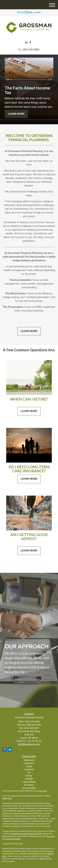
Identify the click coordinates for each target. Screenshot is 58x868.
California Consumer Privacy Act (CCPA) (27, 834)
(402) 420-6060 (29, 50)
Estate (29, 766)
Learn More (16, 114)
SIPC (4, 856)
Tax (29, 773)
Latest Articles (29, 782)
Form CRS (43, 791)
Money (29, 776)
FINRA (50, 854)
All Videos (29, 785)
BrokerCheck (7, 798)
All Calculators (29, 788)
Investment (29, 763)
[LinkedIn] (26, 43)
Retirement (29, 760)
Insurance (29, 769)
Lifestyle (29, 779)
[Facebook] (30, 43)
